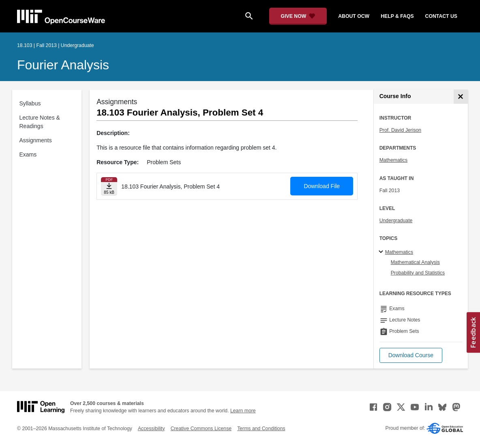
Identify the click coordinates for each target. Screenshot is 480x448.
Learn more (243, 411)
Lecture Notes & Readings (40, 122)
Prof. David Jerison (401, 130)
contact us (441, 16)
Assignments (36, 140)
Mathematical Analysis (415, 262)
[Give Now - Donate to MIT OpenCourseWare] (298, 16)
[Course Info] (461, 97)
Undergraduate (396, 221)
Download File (322, 186)
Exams (28, 154)
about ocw (354, 16)
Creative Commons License (201, 429)
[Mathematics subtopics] (382, 252)
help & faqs (397, 16)
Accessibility (151, 429)
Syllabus (30, 103)
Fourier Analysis (63, 65)
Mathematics (393, 160)
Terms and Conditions (261, 429)
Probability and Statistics (418, 273)
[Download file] (109, 186)
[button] (411, 355)
